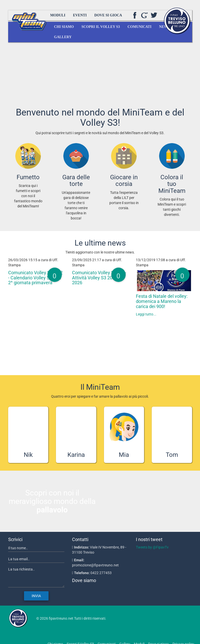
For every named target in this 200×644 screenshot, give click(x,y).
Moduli (58, 15)
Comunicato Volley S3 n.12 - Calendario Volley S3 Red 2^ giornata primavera (35, 278)
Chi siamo (64, 27)
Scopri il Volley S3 (101, 27)
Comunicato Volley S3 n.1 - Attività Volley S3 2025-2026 (99, 278)
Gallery (63, 37)
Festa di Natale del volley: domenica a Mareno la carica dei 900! (162, 301)
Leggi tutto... (146, 314)
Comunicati (139, 27)
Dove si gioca (108, 15)
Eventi (80, 15)
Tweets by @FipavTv (152, 547)
